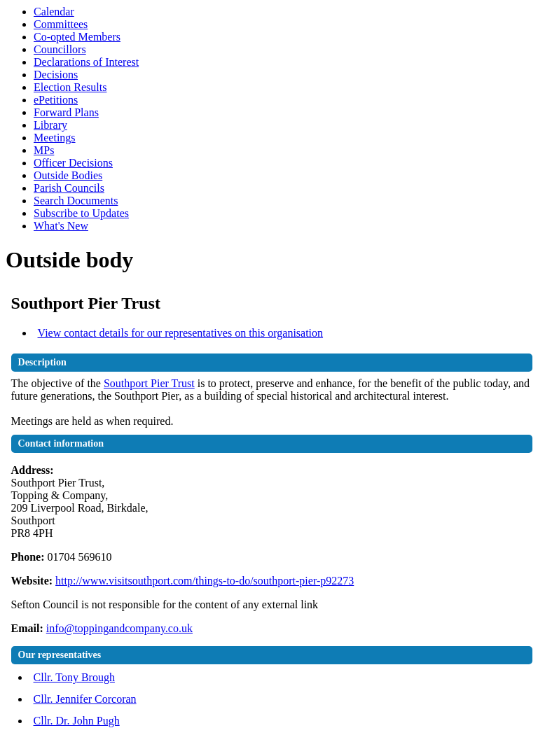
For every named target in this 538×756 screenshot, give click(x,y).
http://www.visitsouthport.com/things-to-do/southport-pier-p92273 (205, 581)
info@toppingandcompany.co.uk (119, 628)
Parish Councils (69, 188)
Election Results (70, 87)
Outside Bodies (68, 175)
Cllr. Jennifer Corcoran (85, 699)
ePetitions (56, 100)
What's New (61, 226)
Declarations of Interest (86, 62)
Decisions (56, 75)
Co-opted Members (77, 37)
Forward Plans (66, 112)
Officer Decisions (73, 163)
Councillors (60, 49)
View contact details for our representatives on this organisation (181, 333)
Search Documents (76, 201)
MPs (44, 150)
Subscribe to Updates (81, 213)
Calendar (54, 12)
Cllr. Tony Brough (74, 677)
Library (50, 125)
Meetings (55, 138)
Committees (61, 24)
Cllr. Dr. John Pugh (77, 721)
